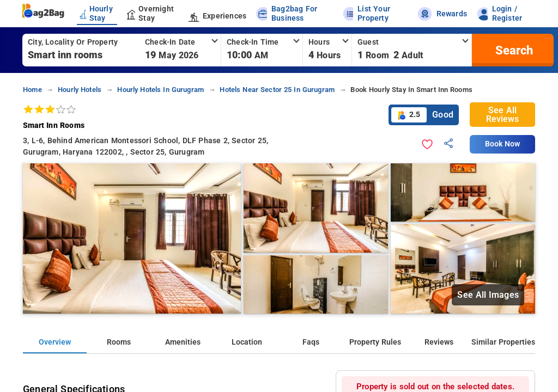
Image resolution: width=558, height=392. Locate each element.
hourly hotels (80, 90)
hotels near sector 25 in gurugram (277, 90)
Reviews (439, 342)
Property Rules (375, 342)
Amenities (183, 342)
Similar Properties (503, 342)
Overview (55, 342)
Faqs (311, 342)
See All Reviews (502, 115)
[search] (513, 50)
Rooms (119, 342)
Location (247, 342)
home (32, 90)
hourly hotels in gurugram (160, 90)
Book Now (502, 144)
